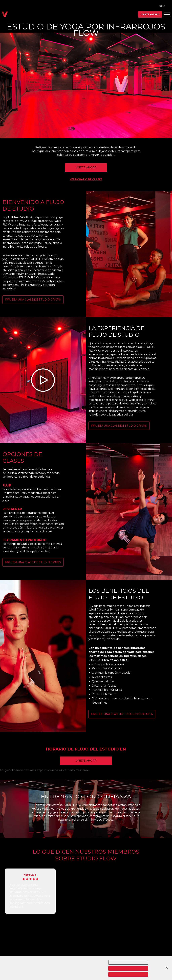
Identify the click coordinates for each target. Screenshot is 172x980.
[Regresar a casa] (5, 14)
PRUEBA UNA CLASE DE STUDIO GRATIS (33, 300)
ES (161, 6)
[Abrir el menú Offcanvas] (167, 14)
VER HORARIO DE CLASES (86, 179)
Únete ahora (150, 14)
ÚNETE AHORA (86, 167)
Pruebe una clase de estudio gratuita (122, 714)
